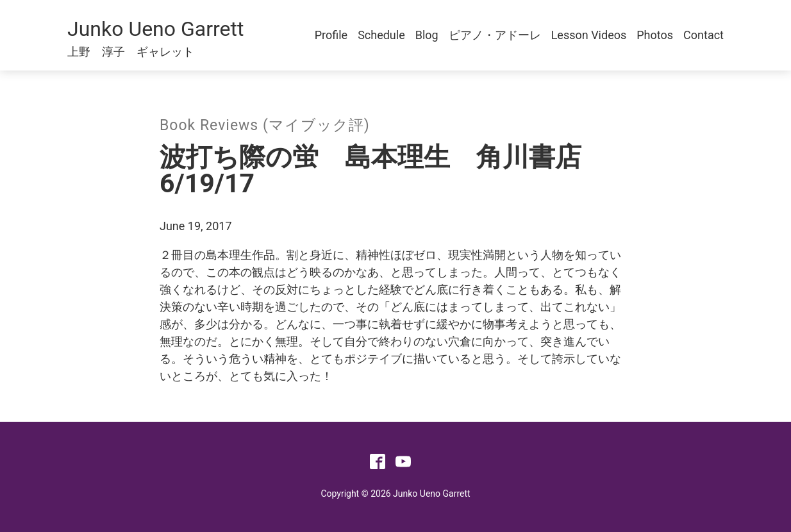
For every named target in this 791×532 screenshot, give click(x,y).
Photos (655, 35)
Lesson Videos (589, 35)
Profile (331, 35)
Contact (704, 35)
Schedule (381, 35)
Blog (427, 35)
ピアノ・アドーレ (495, 35)
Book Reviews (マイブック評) (265, 125)
